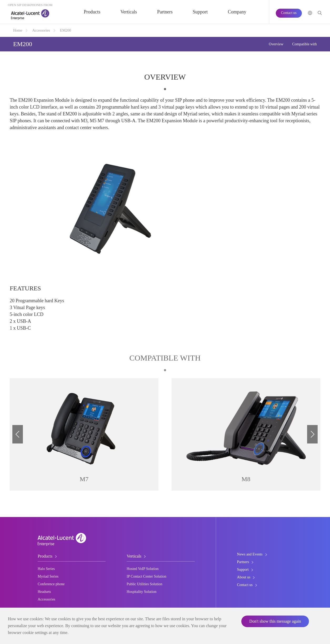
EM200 (66, 30)
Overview (276, 44)
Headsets (44, 592)
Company (237, 12)
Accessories (41, 30)
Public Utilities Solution (144, 584)
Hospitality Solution (141, 592)
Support (200, 12)
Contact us (289, 13)
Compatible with (304, 44)
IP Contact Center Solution (146, 576)
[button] (312, 434)
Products (92, 12)
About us (244, 577)
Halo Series (46, 569)
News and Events (250, 554)
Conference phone (51, 584)
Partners (165, 12)
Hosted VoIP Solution (142, 569)
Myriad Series (48, 576)
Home (18, 30)
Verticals (129, 12)
